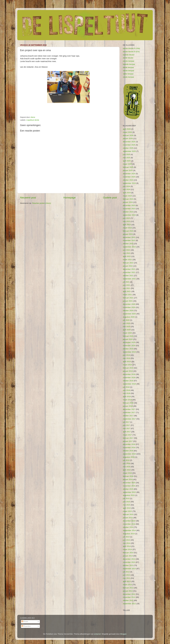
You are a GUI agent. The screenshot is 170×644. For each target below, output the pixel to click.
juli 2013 (126, 572)
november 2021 (129, 272)
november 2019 (129, 346)
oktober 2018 (128, 381)
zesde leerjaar (128, 77)
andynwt (97, 634)
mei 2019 (127, 358)
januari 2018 (128, 406)
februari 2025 (128, 167)
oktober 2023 (128, 212)
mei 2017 (127, 428)
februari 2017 (128, 438)
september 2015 (129, 492)
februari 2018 (128, 403)
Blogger (123, 634)
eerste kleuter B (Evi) (131, 52)
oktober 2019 (128, 349)
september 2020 (129, 314)
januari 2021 (128, 301)
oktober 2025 (128, 148)
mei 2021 (127, 288)
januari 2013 (128, 591)
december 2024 (129, 174)
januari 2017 (128, 441)
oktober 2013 (128, 565)
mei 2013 (127, 578)
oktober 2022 (128, 244)
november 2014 (129, 524)
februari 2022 (128, 263)
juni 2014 (127, 540)
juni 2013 (127, 575)
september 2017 (129, 419)
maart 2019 (127, 365)
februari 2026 (128, 135)
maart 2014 (127, 549)
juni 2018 (127, 390)
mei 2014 (127, 543)
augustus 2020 (129, 317)
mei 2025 (127, 158)
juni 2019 (127, 355)
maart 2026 (127, 132)
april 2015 (127, 508)
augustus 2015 (129, 495)
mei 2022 (127, 253)
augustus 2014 (129, 534)
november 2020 (129, 307)
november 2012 (129, 597)
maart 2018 (127, 400)
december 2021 (129, 269)
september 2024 (129, 183)
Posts (25, 622)
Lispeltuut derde (33, 120)
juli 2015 (126, 498)
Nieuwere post (28, 198)
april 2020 (127, 330)
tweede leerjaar (129, 64)
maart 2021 (127, 295)
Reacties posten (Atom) (42, 203)
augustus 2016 (129, 457)
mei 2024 (127, 189)
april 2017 (127, 432)
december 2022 (129, 237)
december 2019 (129, 342)
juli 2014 (126, 537)
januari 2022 (128, 266)
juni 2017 (127, 425)
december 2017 (129, 409)
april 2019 (127, 362)
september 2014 (129, 530)
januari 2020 (128, 339)
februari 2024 (128, 199)
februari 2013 (128, 588)
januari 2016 (128, 479)
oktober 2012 (128, 600)
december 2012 (129, 594)
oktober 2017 (128, 416)
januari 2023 (128, 234)
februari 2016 (128, 476)
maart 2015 (127, 511)
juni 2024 (127, 186)
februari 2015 (128, 514)
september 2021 (129, 279)
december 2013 (129, 559)
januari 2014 (128, 556)
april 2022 (127, 256)
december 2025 (129, 142)
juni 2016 (127, 463)
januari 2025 (128, 170)
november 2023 (129, 209)
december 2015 (129, 483)
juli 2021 (126, 282)
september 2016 (129, 454)
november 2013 (129, 562)
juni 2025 (127, 154)
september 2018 (129, 384)
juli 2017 (126, 422)
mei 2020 (127, 327)
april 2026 (127, 129)
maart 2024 (127, 196)
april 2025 (127, 161)
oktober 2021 (128, 276)
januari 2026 (128, 138)
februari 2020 (128, 336)
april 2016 (127, 470)
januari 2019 (128, 371)
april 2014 (127, 546)
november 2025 (129, 145)
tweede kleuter (129, 55)
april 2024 (127, 193)
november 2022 (129, 240)
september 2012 (129, 604)
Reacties (26, 626)
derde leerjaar (128, 67)
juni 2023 (127, 218)
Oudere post (110, 198)
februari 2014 (128, 553)
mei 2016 (127, 467)
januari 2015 (128, 518)
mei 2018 (127, 393)
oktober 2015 (128, 489)
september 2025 (129, 151)
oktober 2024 (128, 180)
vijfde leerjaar (128, 74)
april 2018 (127, 397)
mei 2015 (127, 505)
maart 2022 (127, 260)
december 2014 (129, 521)
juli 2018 (126, 387)
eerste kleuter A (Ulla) (131, 48)
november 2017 (129, 412)
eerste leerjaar (129, 61)
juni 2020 (127, 323)
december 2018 (129, 374)
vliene (33, 117)
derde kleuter (128, 58)
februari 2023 (128, 231)
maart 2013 (127, 585)
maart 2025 (127, 164)
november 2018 (129, 377)
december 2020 (129, 304)
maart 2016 (127, 473)
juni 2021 (127, 285)
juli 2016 (126, 460)
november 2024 (129, 177)
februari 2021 (128, 298)
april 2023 (127, 225)
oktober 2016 (128, 451)
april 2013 (127, 581)
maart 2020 (127, 333)
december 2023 (129, 205)
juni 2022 (127, 250)
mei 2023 (127, 221)
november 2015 (129, 486)
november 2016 (129, 447)
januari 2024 (128, 202)
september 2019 (129, 352)
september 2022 (129, 247)
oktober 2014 (128, 527)
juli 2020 (126, 320)
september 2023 (129, 215)
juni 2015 (127, 502)
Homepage (69, 198)
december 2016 (129, 444)
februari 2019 (128, 368)
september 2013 (129, 569)
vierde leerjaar (129, 71)
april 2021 (127, 291)
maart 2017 (127, 435)
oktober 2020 (128, 311)
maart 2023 (127, 228)
